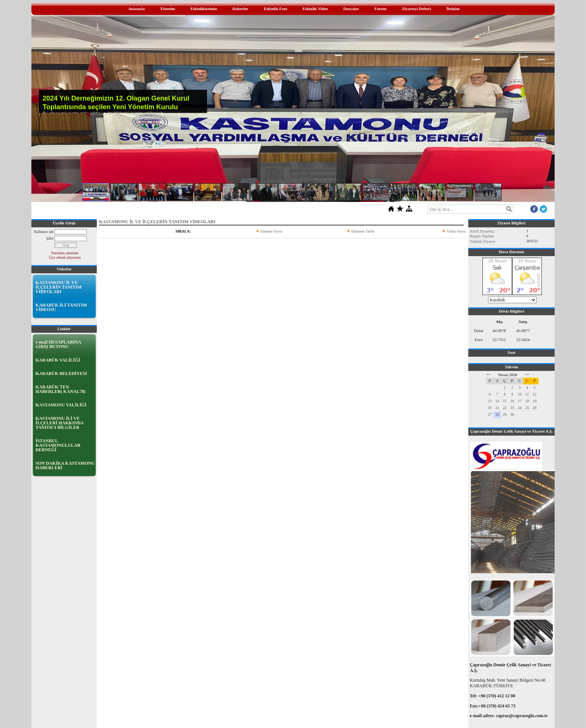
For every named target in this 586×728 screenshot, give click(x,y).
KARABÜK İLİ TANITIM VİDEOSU (61, 307)
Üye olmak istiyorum (65, 257)
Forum (380, 9)
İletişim (453, 9)
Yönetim (167, 9)
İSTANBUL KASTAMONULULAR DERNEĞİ (58, 445)
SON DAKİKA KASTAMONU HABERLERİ (65, 466)
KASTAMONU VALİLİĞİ (61, 405)
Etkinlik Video (315, 9)
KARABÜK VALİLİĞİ (58, 360)
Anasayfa (136, 9)
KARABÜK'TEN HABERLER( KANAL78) (61, 389)
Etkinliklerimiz (204, 9)
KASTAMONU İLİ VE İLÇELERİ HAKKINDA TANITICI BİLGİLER (59, 423)
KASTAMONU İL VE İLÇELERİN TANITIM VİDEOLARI (58, 287)
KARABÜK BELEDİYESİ (61, 374)
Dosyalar (351, 9)
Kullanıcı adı (44, 232)
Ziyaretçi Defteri (416, 9)
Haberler (240, 9)
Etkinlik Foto (276, 9)
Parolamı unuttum (65, 253)
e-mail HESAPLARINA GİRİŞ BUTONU (58, 344)
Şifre (50, 238)
